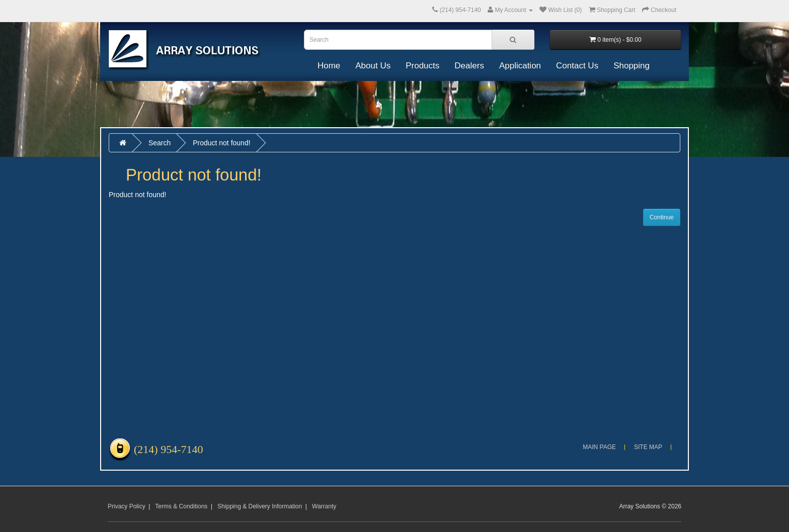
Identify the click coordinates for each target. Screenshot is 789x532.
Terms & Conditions (181, 506)
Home (329, 66)
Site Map (648, 447)
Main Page (599, 447)
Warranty (324, 506)
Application (520, 66)
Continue (662, 217)
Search (160, 143)
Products (422, 66)
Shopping (632, 66)
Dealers (469, 66)
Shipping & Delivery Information (260, 506)
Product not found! (221, 143)
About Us (373, 66)
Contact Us (577, 66)
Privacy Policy (127, 506)
